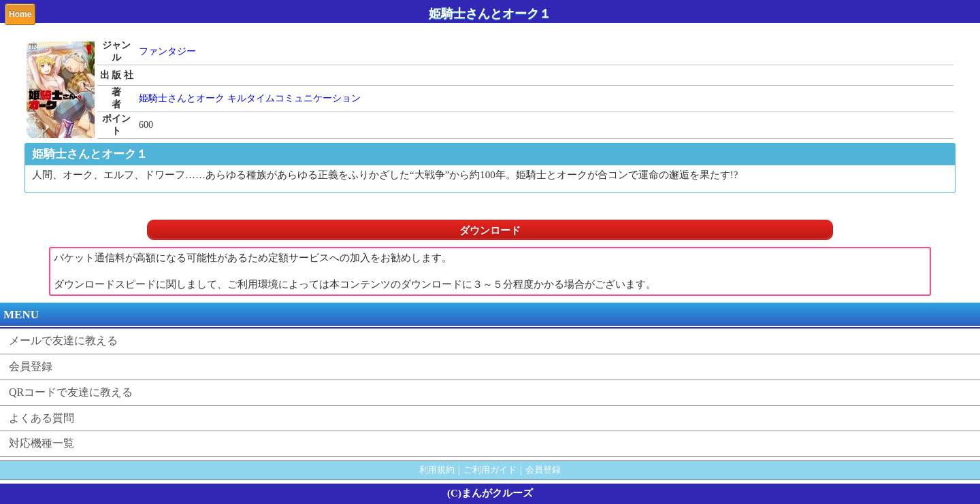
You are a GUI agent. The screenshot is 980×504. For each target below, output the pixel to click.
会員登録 (31, 366)
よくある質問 (42, 418)
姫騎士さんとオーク (182, 98)
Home (20, 14)
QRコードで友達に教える (71, 392)
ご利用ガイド (490, 470)
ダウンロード (490, 231)
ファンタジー (167, 51)
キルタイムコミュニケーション (294, 98)
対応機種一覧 (42, 443)
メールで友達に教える (63, 340)
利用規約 (437, 470)
